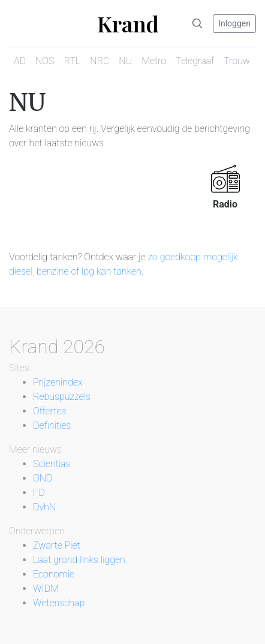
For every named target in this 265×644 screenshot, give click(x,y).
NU (125, 61)
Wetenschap (59, 603)
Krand (128, 23)
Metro (154, 61)
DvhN (44, 507)
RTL (72, 61)
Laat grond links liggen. (80, 560)
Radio (225, 204)
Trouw (237, 61)
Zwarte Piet (57, 545)
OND (43, 478)
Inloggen (234, 23)
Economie (54, 574)
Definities (52, 425)
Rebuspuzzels (62, 397)
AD (20, 61)
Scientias (52, 464)
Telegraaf (195, 61)
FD (39, 493)
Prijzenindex (58, 382)
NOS (45, 61)
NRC (100, 61)
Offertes (49, 411)
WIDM (46, 589)
